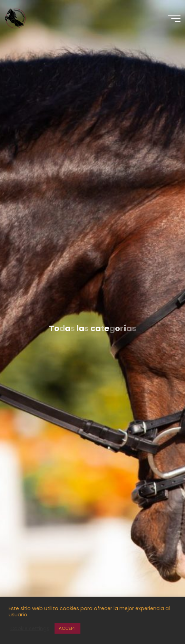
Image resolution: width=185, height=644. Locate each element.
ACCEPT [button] (67, 628)
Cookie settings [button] (30, 628)
